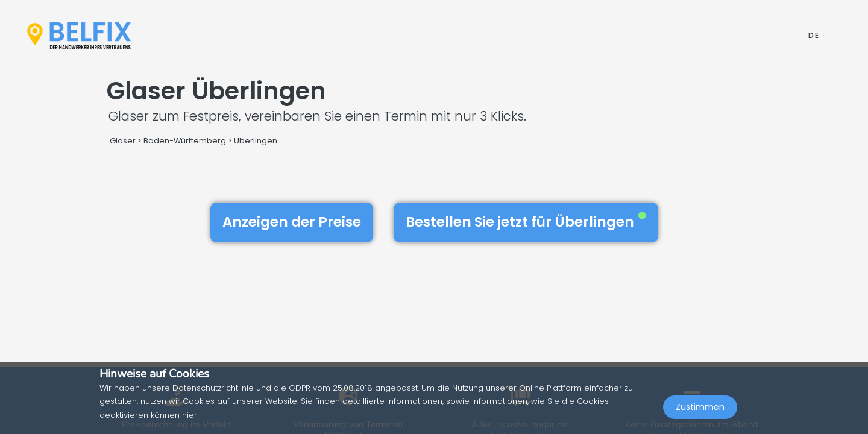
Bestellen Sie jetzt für (526, 222)
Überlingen (256, 141)
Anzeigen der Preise (292, 222)
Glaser (123, 141)
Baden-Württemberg (185, 141)
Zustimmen (700, 407)
